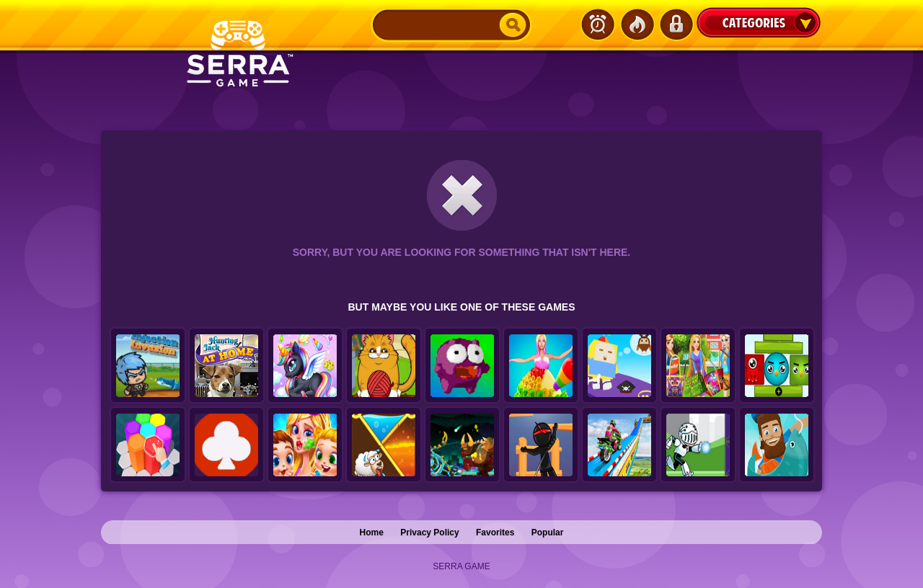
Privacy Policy (429, 533)
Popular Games (637, 24)
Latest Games (598, 24)
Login (676, 24)
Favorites (495, 533)
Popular (548, 533)
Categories (759, 22)
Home (372, 533)
